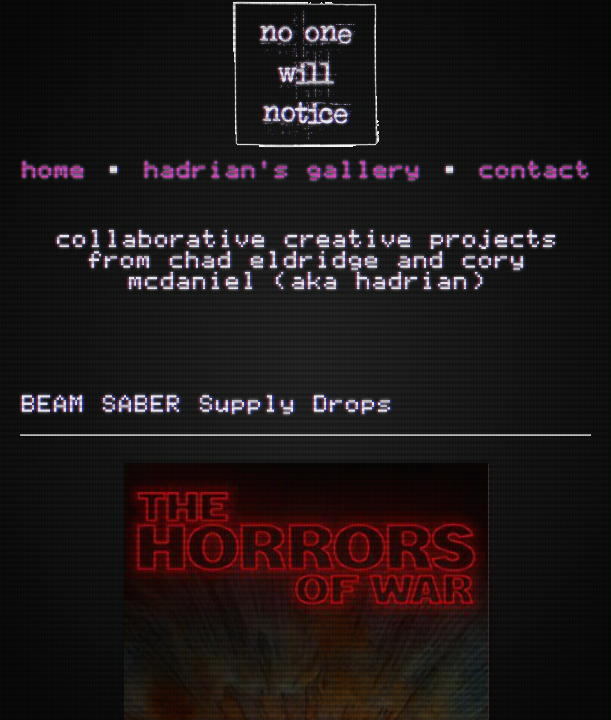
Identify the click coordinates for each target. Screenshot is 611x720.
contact (534, 170)
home (53, 170)
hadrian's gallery (281, 170)
